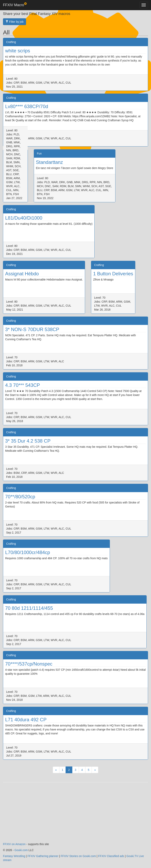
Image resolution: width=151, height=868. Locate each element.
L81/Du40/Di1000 (24, 218)
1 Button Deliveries (113, 274)
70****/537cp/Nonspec (29, 664)
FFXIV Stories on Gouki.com (78, 856)
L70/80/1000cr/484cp (28, 552)
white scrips (18, 51)
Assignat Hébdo (22, 274)
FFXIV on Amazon (14, 844)
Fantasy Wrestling (14, 856)
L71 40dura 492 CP (26, 720)
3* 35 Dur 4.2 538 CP (28, 441)
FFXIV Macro (15, 5)
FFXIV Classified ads (111, 856)
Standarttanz (49, 162)
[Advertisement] (75, 814)
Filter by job (15, 22)
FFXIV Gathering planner (43, 856)
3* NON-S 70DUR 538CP (32, 329)
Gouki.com (21, 850)
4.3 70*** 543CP (23, 385)
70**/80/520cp (20, 497)
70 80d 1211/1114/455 (29, 608)
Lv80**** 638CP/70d (27, 106)
